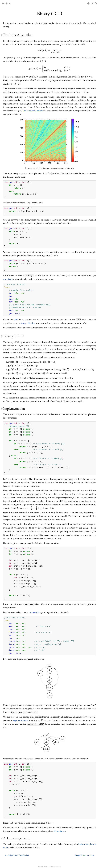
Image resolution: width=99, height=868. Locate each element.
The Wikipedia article (32, 111)
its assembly (34, 612)
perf (16, 319)
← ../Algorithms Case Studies (17, 855)
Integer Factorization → (85, 855)
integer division (28, 323)
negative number (20, 720)
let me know (60, 831)
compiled (7, 279)
